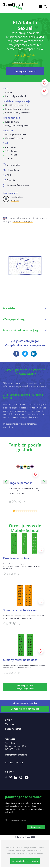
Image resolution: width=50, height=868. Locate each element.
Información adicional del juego (25, 330)
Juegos (9, 719)
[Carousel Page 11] (34, 511)
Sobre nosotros (13, 729)
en (12, 763)
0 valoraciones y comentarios (25, 63)
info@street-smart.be (16, 755)
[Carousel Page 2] (16, 511)
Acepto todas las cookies (25, 861)
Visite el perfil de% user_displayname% (25, 687)
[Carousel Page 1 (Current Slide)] (14, 511)
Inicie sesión (9, 424)
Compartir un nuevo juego (25, 709)
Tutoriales (10, 724)
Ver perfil (15, 200)
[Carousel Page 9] (30, 511)
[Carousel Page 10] (32, 511)
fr (17, 763)
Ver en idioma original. (23, 221)
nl (22, 763)
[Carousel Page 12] (36, 511)
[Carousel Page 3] (18, 511)
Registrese (36, 827)
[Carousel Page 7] (26, 511)
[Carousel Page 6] (24, 511)
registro (19, 424)
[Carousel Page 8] (28, 511)
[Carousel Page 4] (20, 511)
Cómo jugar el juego (25, 319)
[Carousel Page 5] (22, 511)
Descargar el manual (25, 71)
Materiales (25, 308)
